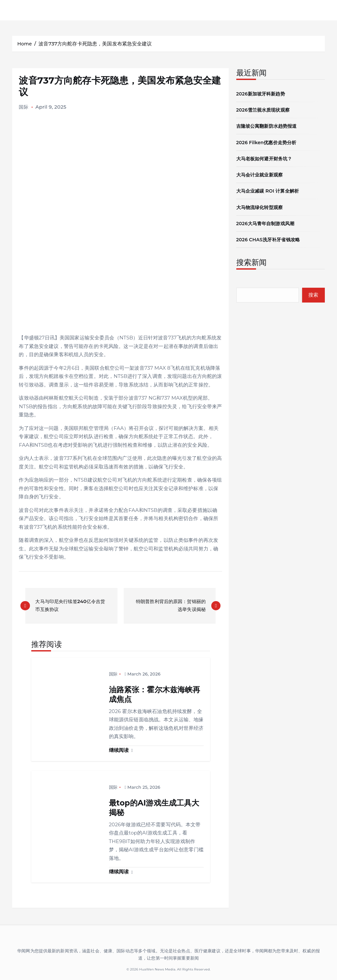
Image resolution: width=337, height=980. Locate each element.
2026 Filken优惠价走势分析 (269, 142)
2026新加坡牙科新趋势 (262, 93)
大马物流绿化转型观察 (261, 206)
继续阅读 (121, 750)
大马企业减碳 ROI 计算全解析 (270, 190)
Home (25, 44)
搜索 (313, 294)
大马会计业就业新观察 (261, 174)
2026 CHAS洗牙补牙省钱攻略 (270, 238)
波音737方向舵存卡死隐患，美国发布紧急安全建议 (96, 44)
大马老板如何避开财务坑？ (266, 158)
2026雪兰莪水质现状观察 (265, 109)
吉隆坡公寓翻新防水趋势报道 (269, 126)
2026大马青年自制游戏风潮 (267, 222)
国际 (24, 107)
